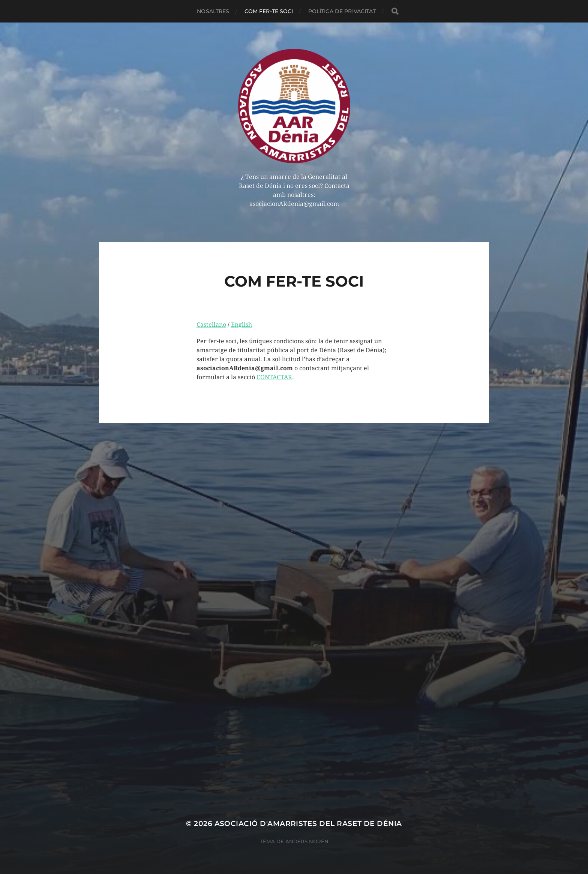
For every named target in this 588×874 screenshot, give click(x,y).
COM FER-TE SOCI (269, 11)
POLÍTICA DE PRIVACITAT (342, 11)
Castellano (211, 325)
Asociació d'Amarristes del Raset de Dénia (308, 824)
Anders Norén (307, 841)
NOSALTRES (213, 11)
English (241, 325)
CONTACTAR (274, 377)
